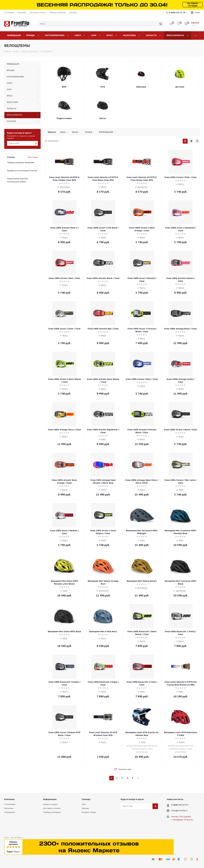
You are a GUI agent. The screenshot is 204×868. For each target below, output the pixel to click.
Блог (84, 804)
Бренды (85, 808)
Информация (50, 799)
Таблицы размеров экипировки (21, 163)
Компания (9, 799)
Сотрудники (10, 812)
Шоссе (103, 118)
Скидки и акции (50, 804)
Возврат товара (89, 812)
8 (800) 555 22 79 (177, 13)
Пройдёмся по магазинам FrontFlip (22, 171)
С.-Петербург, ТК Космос (182, 820)
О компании (10, 804)
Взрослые (141, 87)
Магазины (9, 808)
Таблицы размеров (52, 812)
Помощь (86, 799)
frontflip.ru (183, 810)
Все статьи (33, 157)
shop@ (175, 810)
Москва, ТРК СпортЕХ (181, 817)
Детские (180, 87)
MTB (103, 87)
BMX (64, 87)
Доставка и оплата (52, 808)
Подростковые (64, 118)
